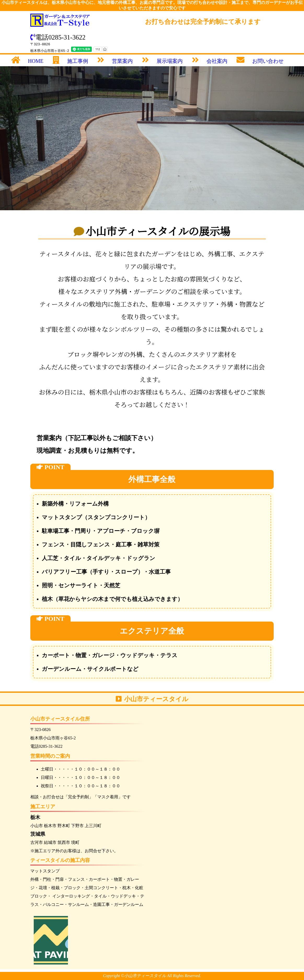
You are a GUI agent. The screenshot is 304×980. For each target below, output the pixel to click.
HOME (36, 61)
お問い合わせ (268, 61)
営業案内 (122, 61)
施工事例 (78, 61)
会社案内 (217, 61)
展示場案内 (170, 61)
